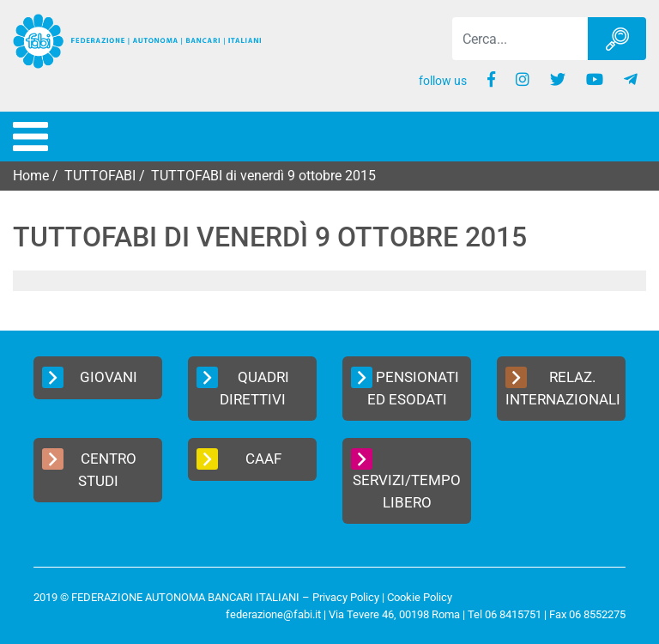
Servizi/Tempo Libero (406, 480)
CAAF (239, 459)
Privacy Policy (346, 597)
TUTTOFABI (100, 176)
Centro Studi (89, 469)
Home (31, 176)
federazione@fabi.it (273, 614)
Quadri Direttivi (243, 387)
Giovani (90, 377)
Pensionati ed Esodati (405, 387)
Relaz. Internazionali (563, 387)
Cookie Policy (420, 597)
